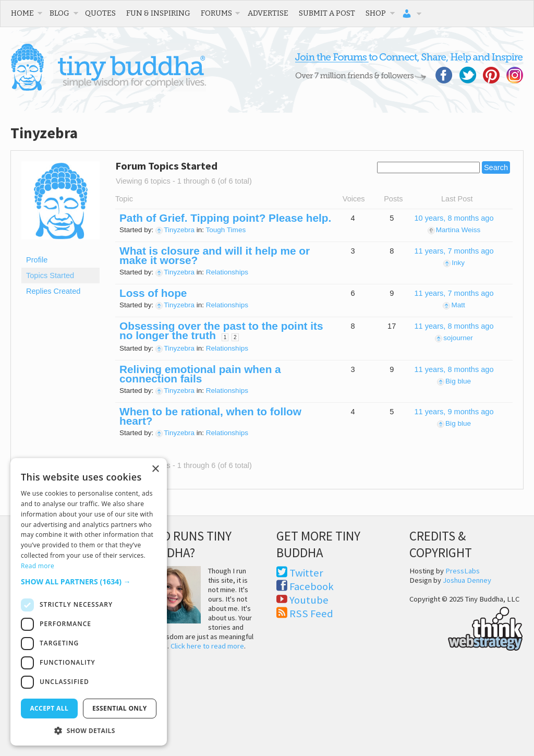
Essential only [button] (120, 708)
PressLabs (463, 571)
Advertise (268, 13)
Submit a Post (327, 13)
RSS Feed (311, 614)
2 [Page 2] (235, 337)
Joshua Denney (467, 580)
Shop (376, 13)
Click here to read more (207, 646)
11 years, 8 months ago (454, 326)
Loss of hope (153, 293)
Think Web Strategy (466, 627)
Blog (59, 13)
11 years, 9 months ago (454, 412)
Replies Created (53, 291)
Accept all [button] (49, 708)
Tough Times (226, 230)
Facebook (312, 586)
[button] (89, 581)
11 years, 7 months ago (454, 251)
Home (22, 13)
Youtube (309, 600)
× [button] (155, 469)
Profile (37, 260)
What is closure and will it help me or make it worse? (215, 255)
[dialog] (89, 602)
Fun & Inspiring (158, 13)
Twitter (306, 573)
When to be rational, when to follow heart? (210, 416)
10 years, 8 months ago (454, 218)
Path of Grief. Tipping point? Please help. (225, 218)
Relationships (227, 272)
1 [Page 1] (225, 337)
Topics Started (50, 275)
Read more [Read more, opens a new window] (38, 566)
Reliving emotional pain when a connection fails (200, 374)
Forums (216, 13)
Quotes (100, 13)
